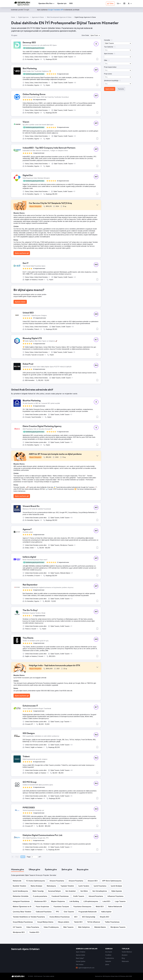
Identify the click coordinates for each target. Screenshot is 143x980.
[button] (119, 4)
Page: (29, 857)
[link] (62, 4)
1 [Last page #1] (41, 857)
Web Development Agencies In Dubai (59, 17)
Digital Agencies (23, 17)
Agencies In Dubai (38, 17)
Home (13, 17)
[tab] (18, 870)
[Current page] (34, 857)
